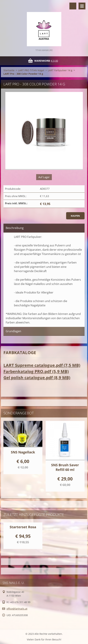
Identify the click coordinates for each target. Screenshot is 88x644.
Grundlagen (13, 331)
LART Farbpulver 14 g (60, 70)
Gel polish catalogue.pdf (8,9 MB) (37, 377)
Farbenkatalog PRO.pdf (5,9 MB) (36, 371)
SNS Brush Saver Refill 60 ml (65, 467)
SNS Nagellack (23, 452)
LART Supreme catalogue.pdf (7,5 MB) (42, 365)
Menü (82, 6)
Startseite (9, 70)
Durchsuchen (73, 6)
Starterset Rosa (23, 527)
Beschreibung (15, 228)
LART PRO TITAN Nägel (31, 70)
